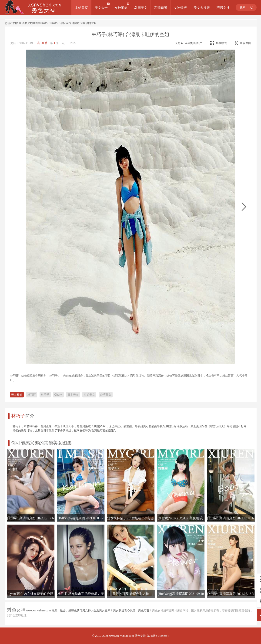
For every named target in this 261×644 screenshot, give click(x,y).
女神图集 (121, 8)
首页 (25, 23)
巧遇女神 (223, 8)
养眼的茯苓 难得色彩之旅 (131, 594)
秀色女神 (140, 636)
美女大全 (101, 8)
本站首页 (81, 8)
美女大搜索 (202, 8)
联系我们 (164, 636)
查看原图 (243, 43)
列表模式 (221, 43)
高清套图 (161, 8)
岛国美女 (141, 8)
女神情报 (180, 8)
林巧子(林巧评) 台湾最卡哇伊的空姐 (74, 23)
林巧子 (46, 23)
